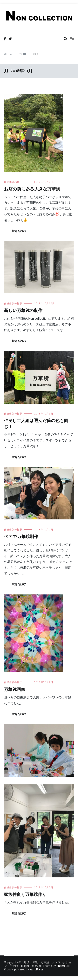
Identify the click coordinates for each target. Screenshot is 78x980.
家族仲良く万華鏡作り (25, 895)
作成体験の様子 (13, 182)
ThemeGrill (63, 966)
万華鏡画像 (14, 690)
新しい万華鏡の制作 (23, 311)
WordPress (36, 969)
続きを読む (19, 231)
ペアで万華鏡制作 (21, 537)
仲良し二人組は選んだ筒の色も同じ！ (36, 424)
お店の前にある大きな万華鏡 (32, 189)
